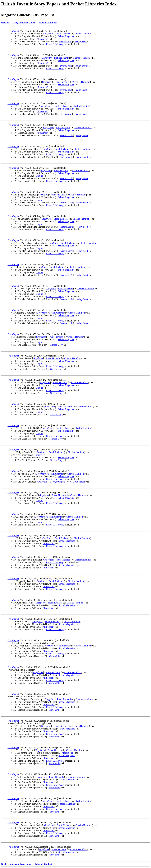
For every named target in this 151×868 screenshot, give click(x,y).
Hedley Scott (81, 42)
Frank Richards (63, 34)
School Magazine (66, 36)
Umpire (39, 176)
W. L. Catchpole (77, 482)
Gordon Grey (56, 345)
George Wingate (58, 482)
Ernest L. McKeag (55, 44)
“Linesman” (43, 39)
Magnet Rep (68, 753)
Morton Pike (55, 656)
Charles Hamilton (83, 34)
